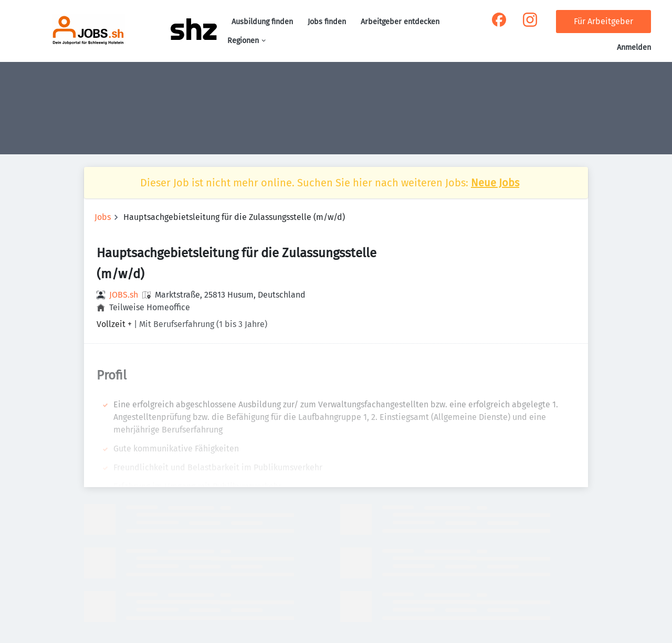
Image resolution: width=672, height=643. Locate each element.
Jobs (103, 217)
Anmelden (634, 48)
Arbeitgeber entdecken (400, 22)
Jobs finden (327, 22)
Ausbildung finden (262, 22)
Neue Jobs (495, 183)
